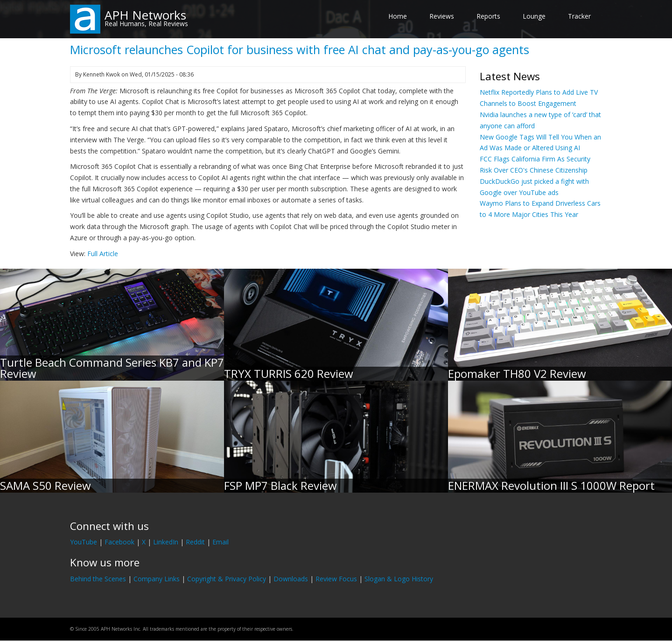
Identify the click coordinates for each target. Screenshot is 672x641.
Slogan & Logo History (399, 579)
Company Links (157, 579)
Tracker (579, 16)
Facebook (119, 542)
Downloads (291, 579)
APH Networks (145, 15)
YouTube (84, 542)
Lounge (534, 16)
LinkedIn (166, 542)
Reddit (195, 542)
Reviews (442, 16)
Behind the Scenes (98, 579)
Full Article (103, 254)
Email (220, 542)
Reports (488, 16)
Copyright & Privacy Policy (227, 579)
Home (398, 16)
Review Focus (336, 579)
